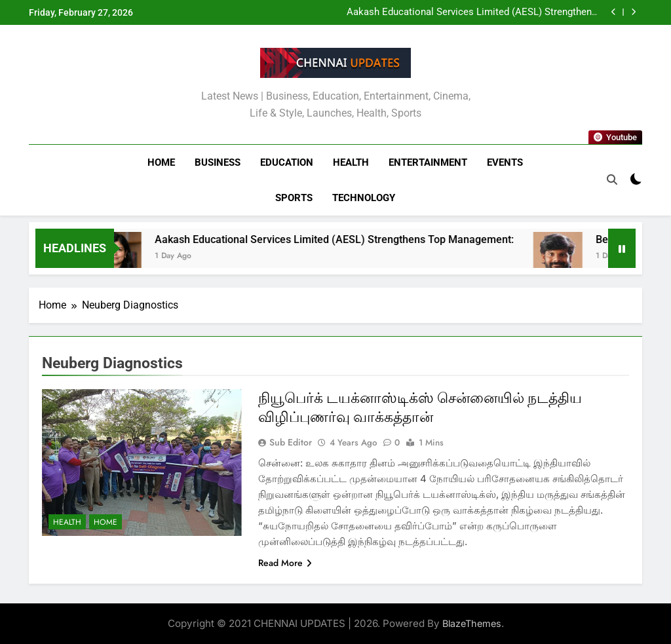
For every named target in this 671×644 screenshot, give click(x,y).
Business (218, 162)
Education (287, 162)
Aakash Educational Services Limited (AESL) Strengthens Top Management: (472, 12)
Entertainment (428, 162)
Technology (364, 198)
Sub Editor (291, 442)
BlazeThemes (472, 623)
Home (161, 162)
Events (505, 162)
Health (351, 162)
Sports (294, 198)
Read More (285, 563)
